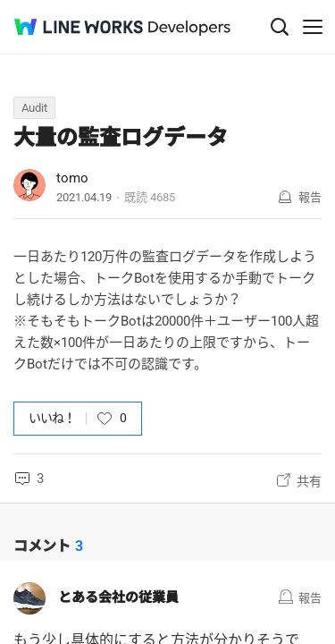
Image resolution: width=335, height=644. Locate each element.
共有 (309, 481)
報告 (310, 197)
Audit (34, 108)
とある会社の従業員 (118, 597)
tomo (72, 178)
